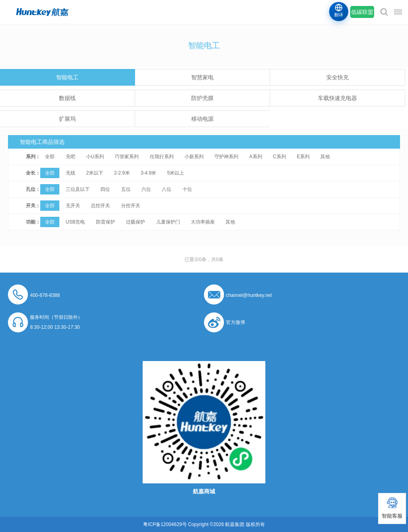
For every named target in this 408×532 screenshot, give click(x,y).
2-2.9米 (122, 173)
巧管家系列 (127, 157)
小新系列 (194, 157)
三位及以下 (78, 189)
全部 (50, 157)
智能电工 (67, 77)
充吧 (71, 157)
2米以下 (95, 173)
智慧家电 (202, 77)
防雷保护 (106, 222)
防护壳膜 (202, 98)
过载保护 (135, 222)
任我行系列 (162, 157)
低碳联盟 (362, 12)
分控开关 (131, 206)
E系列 (303, 157)
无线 (71, 173)
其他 (325, 157)
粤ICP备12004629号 (165, 524)
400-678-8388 (45, 295)
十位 (187, 189)
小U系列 (95, 157)
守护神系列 (226, 157)
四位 (105, 189)
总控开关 (100, 206)
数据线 (67, 98)
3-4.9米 (148, 173)
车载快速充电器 (337, 98)
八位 (167, 189)
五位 (126, 189)
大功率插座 (203, 222)
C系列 (280, 157)
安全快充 (337, 77)
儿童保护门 (168, 222)
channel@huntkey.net (249, 295)
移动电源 (202, 119)
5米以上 (176, 173)
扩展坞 (67, 119)
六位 (146, 189)
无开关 (73, 206)
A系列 (256, 157)
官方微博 (235, 322)
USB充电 (76, 222)
